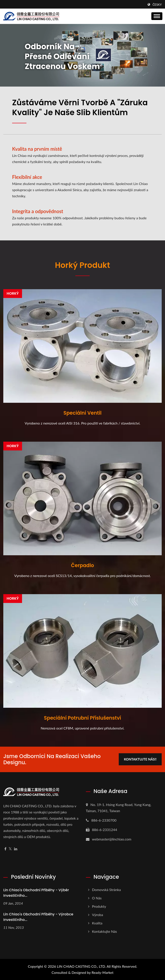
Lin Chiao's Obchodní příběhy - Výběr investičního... (36, 893)
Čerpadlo (82, 566)
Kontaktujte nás (105, 931)
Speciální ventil (82, 413)
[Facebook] (5, 849)
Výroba (98, 915)
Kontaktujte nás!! (140, 759)
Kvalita (97, 923)
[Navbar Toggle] (157, 16)
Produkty (99, 906)
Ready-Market (103, 972)
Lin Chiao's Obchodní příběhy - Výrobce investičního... (38, 917)
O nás (97, 898)
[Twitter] (10, 849)
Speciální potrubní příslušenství (82, 718)
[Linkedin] (16, 849)
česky (157, 5)
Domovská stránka (107, 890)
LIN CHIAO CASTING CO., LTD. (81, 966)
